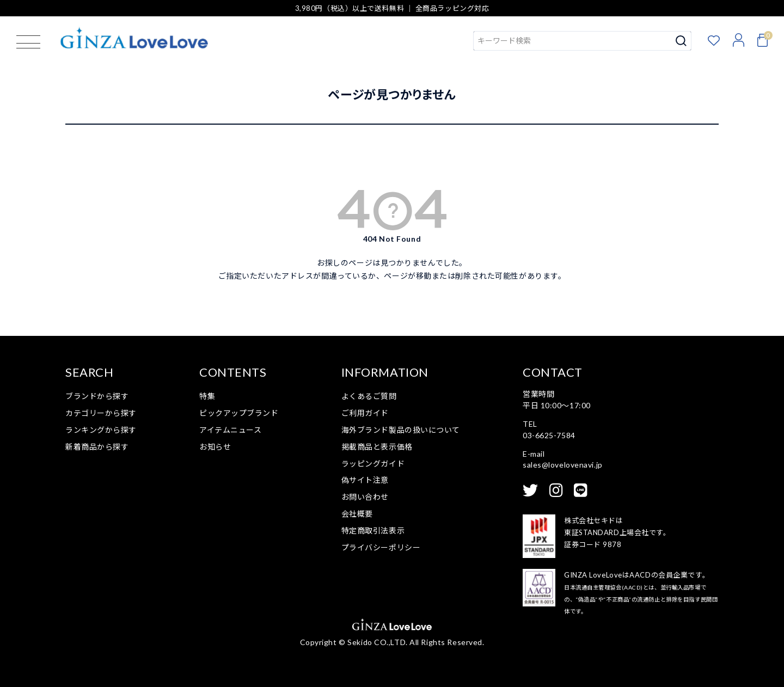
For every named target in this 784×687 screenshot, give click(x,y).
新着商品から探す (97, 447)
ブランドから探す (97, 396)
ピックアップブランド (239, 413)
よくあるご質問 (369, 396)
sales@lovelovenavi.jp (563, 465)
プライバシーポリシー (381, 547)
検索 (681, 41)
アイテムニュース (230, 430)
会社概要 (357, 514)
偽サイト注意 (365, 480)
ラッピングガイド (373, 464)
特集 (207, 396)
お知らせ (215, 447)
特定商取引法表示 (373, 530)
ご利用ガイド (365, 413)
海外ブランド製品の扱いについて (401, 430)
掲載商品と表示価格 (377, 447)
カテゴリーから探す (101, 413)
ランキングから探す (101, 430)
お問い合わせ (365, 497)
